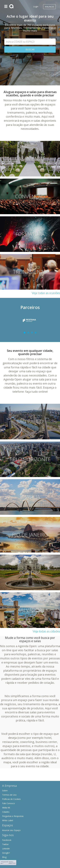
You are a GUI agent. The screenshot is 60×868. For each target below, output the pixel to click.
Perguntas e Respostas (13, 816)
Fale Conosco (8, 803)
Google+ (6, 853)
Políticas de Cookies (11, 799)
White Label (8, 820)
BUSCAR (30, 50)
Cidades (6, 812)
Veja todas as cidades (46, 631)
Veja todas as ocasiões (46, 293)
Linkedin (6, 849)
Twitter (5, 844)
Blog (4, 857)
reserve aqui (49, 68)
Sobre (5, 791)
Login (36, 6)
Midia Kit (6, 808)
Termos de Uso (9, 795)
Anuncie (49, 7)
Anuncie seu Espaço (11, 830)
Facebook (7, 840)
